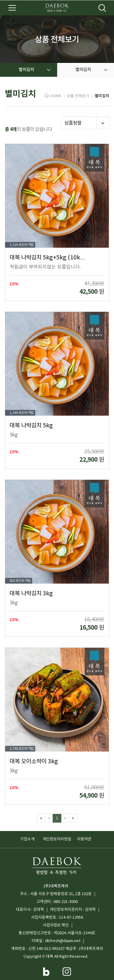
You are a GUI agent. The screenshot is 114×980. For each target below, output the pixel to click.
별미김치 (102, 96)
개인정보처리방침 (57, 839)
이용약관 (84, 839)
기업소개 (27, 839)
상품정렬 (87, 123)
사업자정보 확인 (56, 925)
